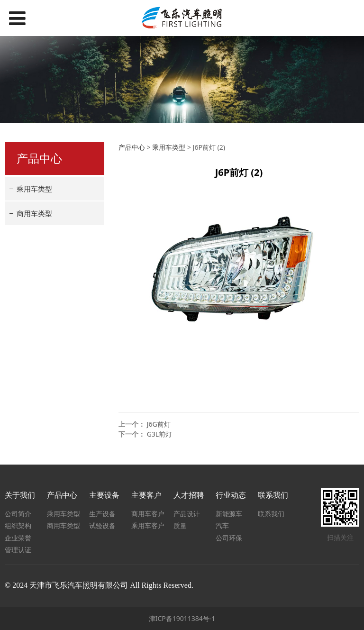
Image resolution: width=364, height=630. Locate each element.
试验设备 (102, 525)
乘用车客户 (148, 525)
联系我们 (271, 514)
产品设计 (187, 514)
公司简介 (18, 514)
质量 (180, 525)
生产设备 (102, 514)
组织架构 (18, 525)
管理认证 (18, 550)
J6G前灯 (159, 424)
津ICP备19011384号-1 (182, 618)
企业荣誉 (18, 538)
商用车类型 (34, 213)
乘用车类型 (34, 189)
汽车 (222, 525)
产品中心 (132, 147)
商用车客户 (148, 514)
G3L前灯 (160, 434)
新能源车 (229, 514)
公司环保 (229, 538)
